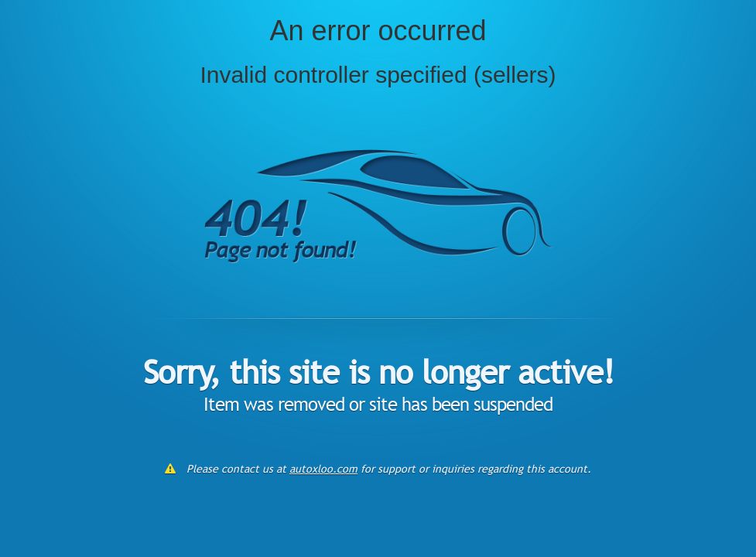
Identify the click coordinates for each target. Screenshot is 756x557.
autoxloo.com (323, 469)
